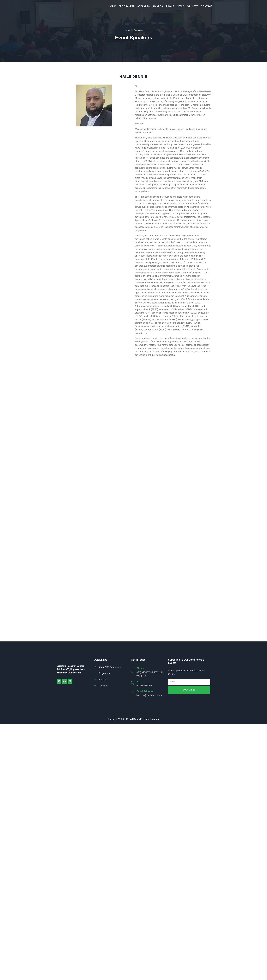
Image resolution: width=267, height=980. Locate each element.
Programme (127, 6)
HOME (112, 6)
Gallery (192, 6)
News (181, 6)
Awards (158, 6)
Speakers (144, 6)
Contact (207, 6)
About (170, 6)
